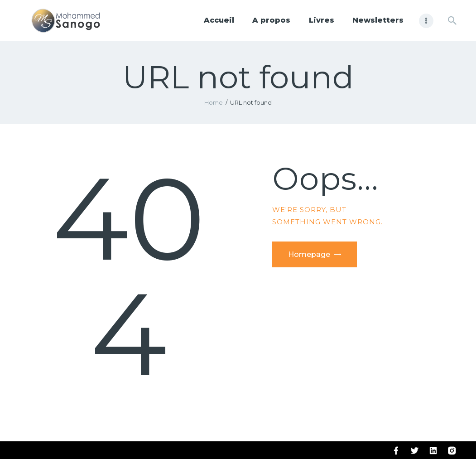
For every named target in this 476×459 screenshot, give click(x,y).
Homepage (309, 254)
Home (214, 102)
